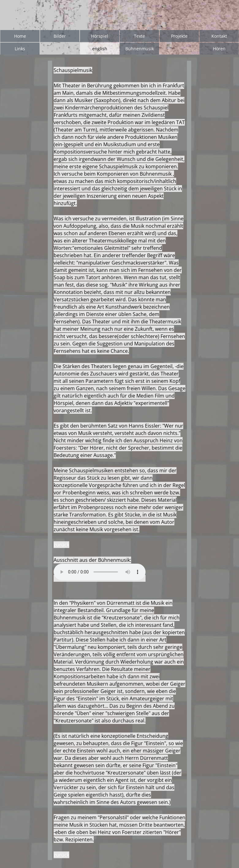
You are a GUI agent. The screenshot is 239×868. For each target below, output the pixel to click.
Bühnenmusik (140, 49)
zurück (61, 545)
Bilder (60, 36)
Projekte (179, 36)
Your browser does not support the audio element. (100, 572)
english (100, 49)
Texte (139, 36)
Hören (219, 49)
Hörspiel (100, 36)
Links (20, 49)
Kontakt (219, 36)
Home (20, 36)
